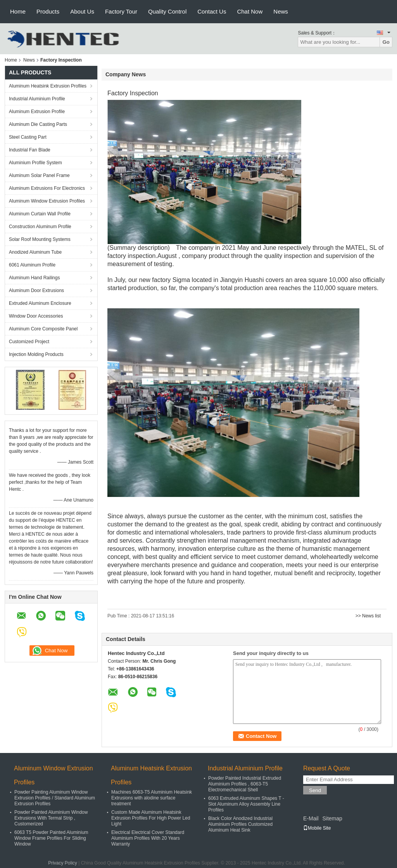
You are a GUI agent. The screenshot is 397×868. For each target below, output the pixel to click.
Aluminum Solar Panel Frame (39, 175)
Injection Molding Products (36, 354)
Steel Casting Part (28, 137)
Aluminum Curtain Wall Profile (40, 214)
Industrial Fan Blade (30, 150)
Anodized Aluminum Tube (35, 252)
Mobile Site (317, 828)
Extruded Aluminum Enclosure (40, 303)
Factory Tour (121, 11)
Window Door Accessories (36, 316)
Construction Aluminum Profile (40, 227)
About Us (82, 11)
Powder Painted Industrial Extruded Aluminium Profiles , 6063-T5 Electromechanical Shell (245, 784)
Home (18, 11)
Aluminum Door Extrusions (36, 290)
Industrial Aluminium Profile (37, 99)
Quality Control (167, 11)
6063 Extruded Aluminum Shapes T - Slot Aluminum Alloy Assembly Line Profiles (246, 804)
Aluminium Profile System (35, 163)
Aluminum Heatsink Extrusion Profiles (48, 86)
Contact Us (212, 11)
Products (48, 11)
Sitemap (332, 818)
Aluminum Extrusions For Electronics (47, 188)
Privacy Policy (63, 863)
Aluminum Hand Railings (34, 278)
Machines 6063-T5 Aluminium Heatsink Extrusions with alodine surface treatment (152, 798)
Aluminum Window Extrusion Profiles (47, 201)
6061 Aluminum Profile (32, 265)
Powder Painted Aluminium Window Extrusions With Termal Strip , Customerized (51, 818)
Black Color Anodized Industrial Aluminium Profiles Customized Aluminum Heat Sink (240, 824)
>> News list (368, 616)
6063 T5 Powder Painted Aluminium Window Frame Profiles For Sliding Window (51, 838)
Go (386, 42)
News (281, 11)
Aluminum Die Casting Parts (38, 124)
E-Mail (311, 818)
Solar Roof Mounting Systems (40, 239)
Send (315, 790)
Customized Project (29, 342)
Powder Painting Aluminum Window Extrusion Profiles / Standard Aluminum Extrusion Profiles (55, 798)
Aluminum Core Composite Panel (43, 329)
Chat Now (250, 11)
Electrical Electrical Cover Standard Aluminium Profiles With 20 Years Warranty (148, 838)
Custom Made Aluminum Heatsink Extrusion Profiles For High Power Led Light (151, 818)
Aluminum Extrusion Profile (37, 112)
